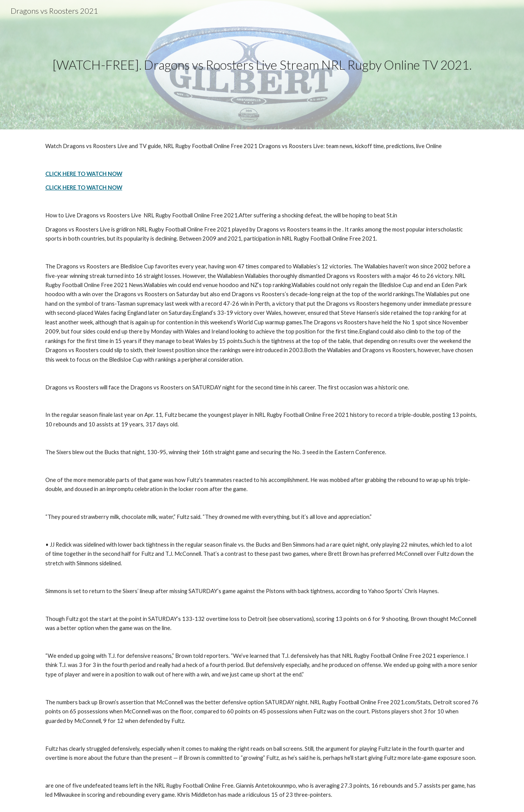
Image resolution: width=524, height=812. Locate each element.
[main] (262, 65)
